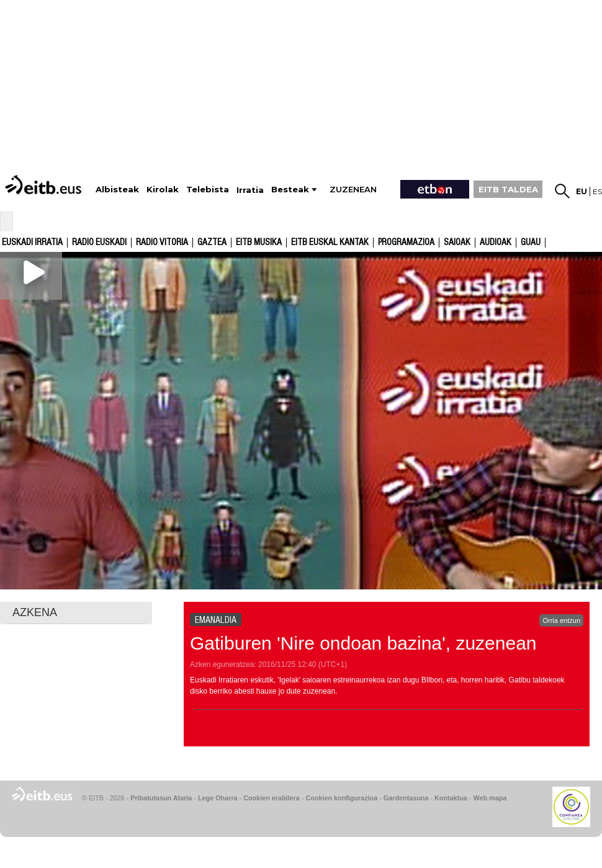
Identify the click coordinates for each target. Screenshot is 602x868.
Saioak (457, 243)
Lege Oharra (218, 798)
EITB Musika (259, 243)
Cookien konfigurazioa (341, 798)
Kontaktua (451, 798)
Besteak (290, 190)
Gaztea (212, 243)
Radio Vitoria (162, 243)
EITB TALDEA (508, 189)
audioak (496, 243)
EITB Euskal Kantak (330, 243)
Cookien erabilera (272, 798)
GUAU (531, 243)
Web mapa (490, 798)
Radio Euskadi (99, 243)
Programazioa (406, 243)
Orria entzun (561, 620)
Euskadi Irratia (32, 243)
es (597, 191)
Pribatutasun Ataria (161, 798)
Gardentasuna (406, 798)
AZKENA (35, 612)
